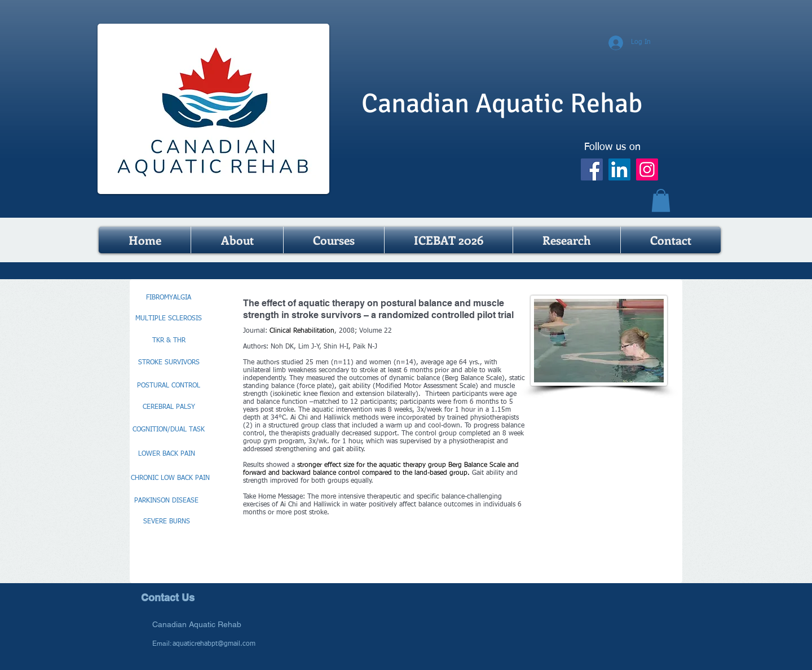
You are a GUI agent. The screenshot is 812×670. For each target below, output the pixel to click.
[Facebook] (592, 169)
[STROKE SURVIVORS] (169, 363)
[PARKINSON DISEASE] (166, 501)
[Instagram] (647, 169)
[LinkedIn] (619, 169)
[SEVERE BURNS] (166, 522)
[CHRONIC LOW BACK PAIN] (170, 479)
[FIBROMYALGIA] (169, 298)
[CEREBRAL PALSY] (169, 408)
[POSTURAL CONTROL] (169, 386)
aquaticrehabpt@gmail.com (214, 644)
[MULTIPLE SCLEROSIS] (169, 319)
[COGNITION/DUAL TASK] (169, 430)
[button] (661, 200)
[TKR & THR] (169, 341)
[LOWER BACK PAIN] (166, 455)
